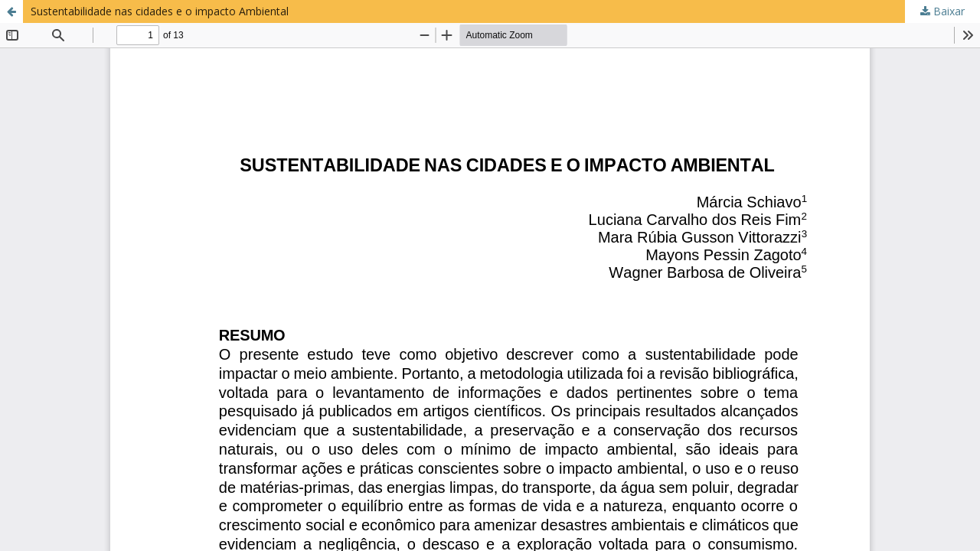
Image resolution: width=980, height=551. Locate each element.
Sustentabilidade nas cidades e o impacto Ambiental (160, 11)
